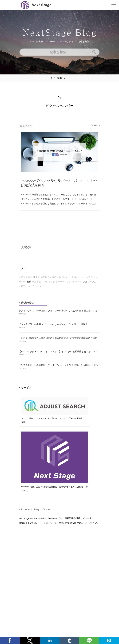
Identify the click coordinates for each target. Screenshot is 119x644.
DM (50, 277)
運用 (35, 277)
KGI (24, 282)
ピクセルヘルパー (29, 126)
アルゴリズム (90, 282)
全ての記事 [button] (56, 78)
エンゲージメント (37, 286)
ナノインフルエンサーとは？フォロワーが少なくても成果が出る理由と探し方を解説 (59, 311)
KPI (20, 282)
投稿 (29, 282)
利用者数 (36, 282)
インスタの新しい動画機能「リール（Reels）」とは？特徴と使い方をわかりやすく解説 (59, 365)
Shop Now (77, 282)
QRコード (66, 277)
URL (30, 277)
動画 (74, 277)
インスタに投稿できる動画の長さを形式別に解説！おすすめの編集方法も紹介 (58, 338)
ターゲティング (63, 282)
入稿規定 (23, 277)
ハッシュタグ (48, 282)
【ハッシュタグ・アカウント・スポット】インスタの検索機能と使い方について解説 (59, 352)
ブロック (93, 277)
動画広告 (43, 277)
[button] (10, 640)
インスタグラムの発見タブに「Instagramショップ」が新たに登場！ (53, 325)
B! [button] (109, 640)
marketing (82, 277)
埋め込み (56, 277)
